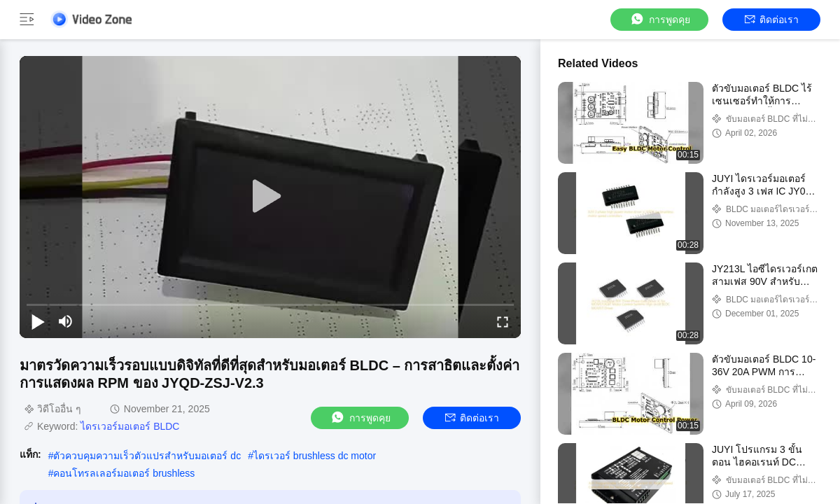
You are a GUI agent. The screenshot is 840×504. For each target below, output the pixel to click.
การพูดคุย (660, 19)
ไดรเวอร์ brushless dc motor (315, 456)
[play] (270, 197)
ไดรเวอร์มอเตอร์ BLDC (130, 426)
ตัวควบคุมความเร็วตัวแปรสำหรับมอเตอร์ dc (147, 456)
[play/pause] (38, 321)
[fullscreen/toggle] (503, 321)
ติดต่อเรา (772, 20)
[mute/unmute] (66, 321)
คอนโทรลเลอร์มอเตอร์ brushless (124, 473)
